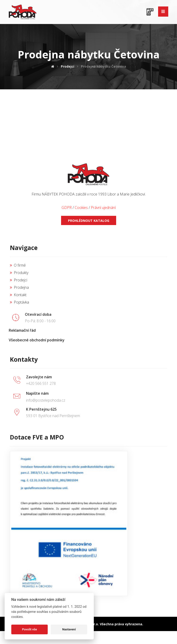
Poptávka (19, 302)
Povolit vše (29, 629)
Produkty (19, 273)
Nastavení (69, 629)
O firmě (18, 265)
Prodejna (19, 287)
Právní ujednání (103, 208)
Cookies (81, 208)
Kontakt (18, 295)
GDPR (67, 208)
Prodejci (19, 280)
